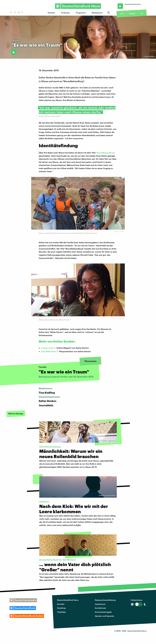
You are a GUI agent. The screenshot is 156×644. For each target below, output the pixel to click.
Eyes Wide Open (49, 351)
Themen (51, 13)
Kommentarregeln (103, 612)
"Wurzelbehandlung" (106, 153)
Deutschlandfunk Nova (68, 600)
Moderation (97, 13)
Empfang (61, 608)
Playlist (132, 13)
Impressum (100, 604)
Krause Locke (47, 348)
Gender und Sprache (105, 616)
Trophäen (62, 612)
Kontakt (61, 604)
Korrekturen (100, 608)
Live (122, 13)
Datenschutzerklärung (105, 600)
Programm (81, 13)
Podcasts (65, 13)
